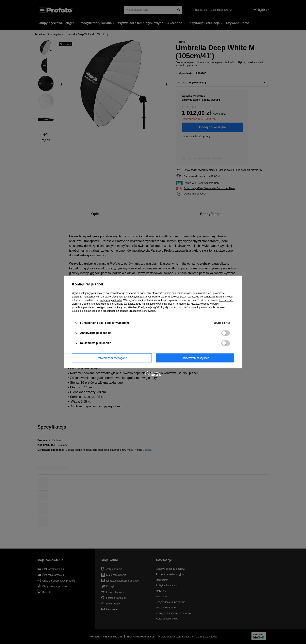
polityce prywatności (110, 300)
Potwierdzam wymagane (112, 358)
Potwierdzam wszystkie (195, 358)
